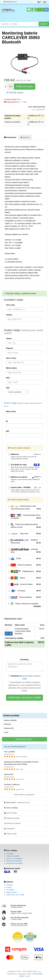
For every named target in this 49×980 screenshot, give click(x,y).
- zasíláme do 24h (17, 802)
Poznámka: (24, 660)
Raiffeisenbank (24, 571)
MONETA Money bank (24, 542)
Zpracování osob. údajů (15, 895)
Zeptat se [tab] (25, 137)
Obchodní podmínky (14, 861)
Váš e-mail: (11, 305)
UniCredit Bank (24, 551)
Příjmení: (10, 348)
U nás (6, 732)
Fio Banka (24, 591)
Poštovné (7, 724)
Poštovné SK (9, 728)
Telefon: (9, 315)
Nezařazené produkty (15, 863)
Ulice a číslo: (11, 358)
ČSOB (24, 559)
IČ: (7, 421)
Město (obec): (12, 368)
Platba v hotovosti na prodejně (24, 605)
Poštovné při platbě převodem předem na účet (24, 526)
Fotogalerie (9, 828)
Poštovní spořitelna (24, 565)
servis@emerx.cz (10, 2)
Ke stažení (10, 890)
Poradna (10, 885)
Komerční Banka (24, 584)
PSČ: (8, 378)
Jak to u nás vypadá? (14, 858)
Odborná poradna (12, 818)
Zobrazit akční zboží (24, 739)
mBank (24, 578)
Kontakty (10, 854)
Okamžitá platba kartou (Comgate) (24, 517)
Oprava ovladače (10, 720)
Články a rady (10, 834)
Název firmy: (11, 411)
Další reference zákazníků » (24, 795)
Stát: (8, 388)
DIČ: (8, 431)
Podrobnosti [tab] (10, 137)
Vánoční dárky (11, 813)
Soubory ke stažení (12, 823)
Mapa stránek (12, 892)
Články (9, 887)
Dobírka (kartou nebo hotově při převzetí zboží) (24, 508)
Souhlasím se (24, 677)
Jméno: (9, 338)
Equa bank (24, 534)
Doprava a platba (13, 856)
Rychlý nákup (15, 92)
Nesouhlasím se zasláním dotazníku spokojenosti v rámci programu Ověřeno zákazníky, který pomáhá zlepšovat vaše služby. (25, 686)
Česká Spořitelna (24, 597)
